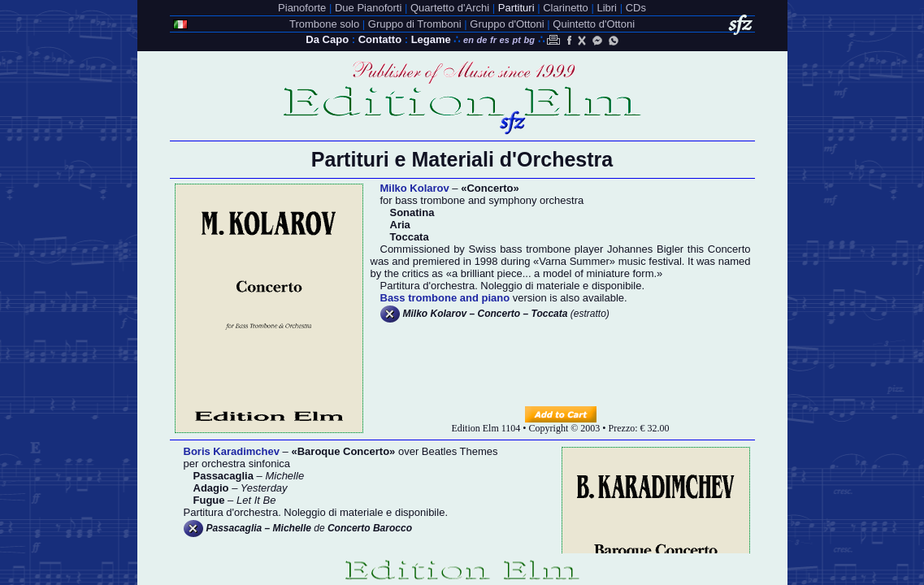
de (482, 40)
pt (516, 40)
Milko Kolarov (415, 188)
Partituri (516, 8)
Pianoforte (302, 8)
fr (493, 40)
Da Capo (327, 39)
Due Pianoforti (368, 8)
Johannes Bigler (645, 249)
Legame (431, 39)
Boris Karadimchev (232, 451)
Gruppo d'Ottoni (507, 24)
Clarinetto (566, 8)
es (505, 40)
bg (529, 40)
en (469, 40)
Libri (607, 8)
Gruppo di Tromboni (415, 24)
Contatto (380, 39)
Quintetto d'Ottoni (594, 24)
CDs (636, 8)
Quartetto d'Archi (450, 8)
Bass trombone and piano (445, 298)
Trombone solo (324, 24)
